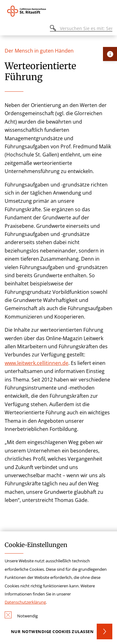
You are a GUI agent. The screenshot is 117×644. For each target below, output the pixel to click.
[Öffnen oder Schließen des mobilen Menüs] (8, 29)
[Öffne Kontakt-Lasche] (110, 54)
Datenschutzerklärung (25, 602)
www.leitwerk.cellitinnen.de (37, 363)
